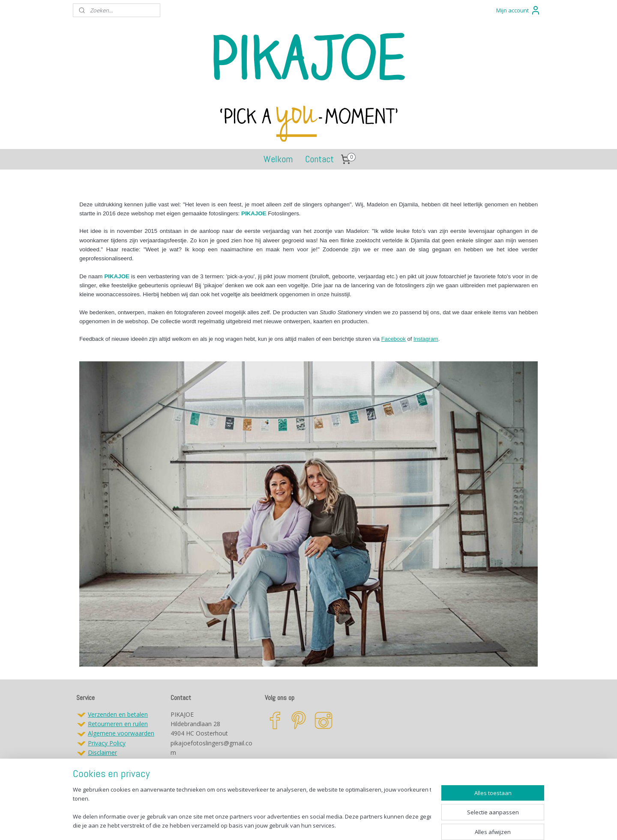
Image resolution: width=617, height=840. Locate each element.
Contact (319, 159)
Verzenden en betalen (118, 714)
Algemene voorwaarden (121, 733)
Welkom (278, 159)
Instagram (426, 339)
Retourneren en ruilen (118, 724)
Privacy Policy (107, 743)
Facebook (394, 339)
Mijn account (518, 10)
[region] (252, 808)
